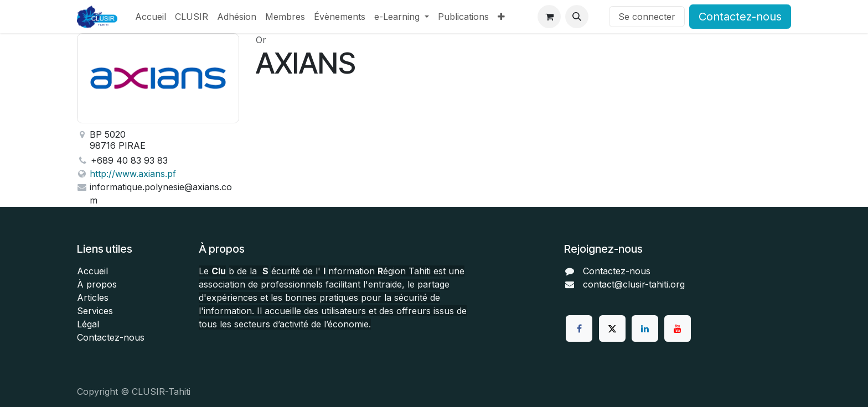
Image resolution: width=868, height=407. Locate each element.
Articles (93, 298)
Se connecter (647, 17)
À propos (97, 284)
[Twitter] (612, 328)
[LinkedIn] (645, 328)
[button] (577, 17)
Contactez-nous (740, 17)
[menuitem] (151, 17)
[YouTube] (678, 328)
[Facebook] (579, 328)
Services (95, 311)
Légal (88, 324)
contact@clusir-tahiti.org (634, 284)
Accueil (92, 271)
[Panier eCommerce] (549, 17)
